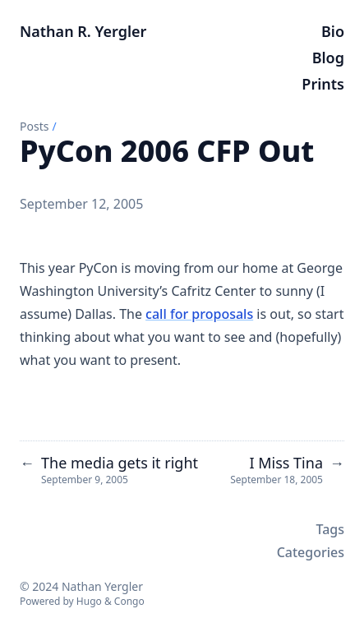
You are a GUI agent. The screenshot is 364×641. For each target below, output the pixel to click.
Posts (34, 126)
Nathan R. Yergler (83, 31)
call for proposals (199, 314)
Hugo (89, 601)
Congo (129, 601)
